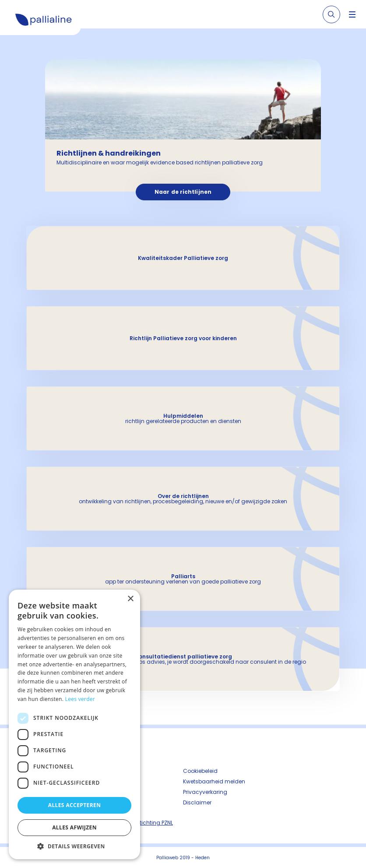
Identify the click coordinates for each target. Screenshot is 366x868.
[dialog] (74, 724)
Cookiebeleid (200, 771)
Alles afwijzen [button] (74, 827)
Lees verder (80, 699)
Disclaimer (197, 802)
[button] (74, 846)
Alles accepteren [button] (75, 805)
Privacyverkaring (205, 792)
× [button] (130, 599)
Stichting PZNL (155, 823)
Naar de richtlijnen (183, 192)
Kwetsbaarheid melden (214, 781)
